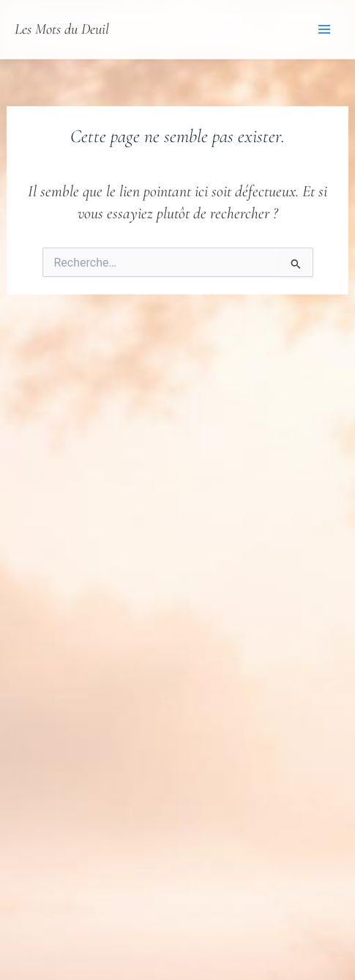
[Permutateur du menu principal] (324, 29)
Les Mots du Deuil (62, 29)
